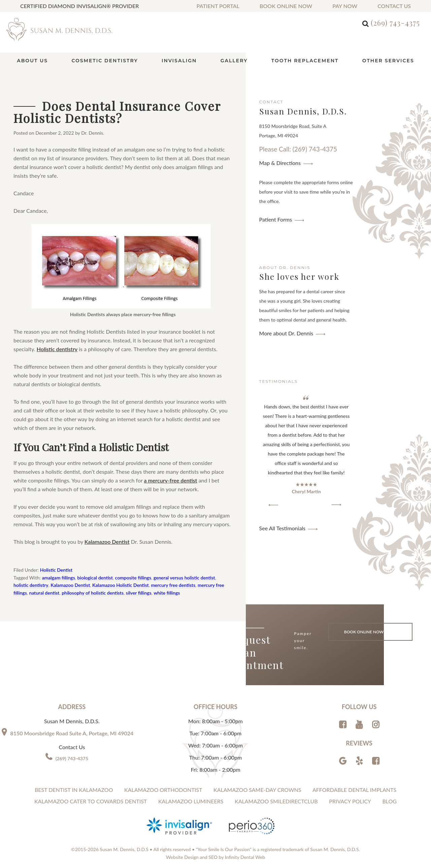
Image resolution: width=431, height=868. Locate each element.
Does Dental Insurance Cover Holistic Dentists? (117, 112)
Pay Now (345, 6)
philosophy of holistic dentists (93, 593)
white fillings (167, 593)
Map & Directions (280, 163)
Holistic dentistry (57, 349)
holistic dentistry (31, 585)
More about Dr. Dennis (286, 333)
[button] (273, 505)
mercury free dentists (173, 585)
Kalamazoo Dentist (107, 542)
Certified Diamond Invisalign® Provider (79, 6)
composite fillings (133, 578)
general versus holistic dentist (184, 578)
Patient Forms (276, 219)
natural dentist (44, 593)
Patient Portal (218, 6)
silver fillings (139, 593)
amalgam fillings (58, 578)
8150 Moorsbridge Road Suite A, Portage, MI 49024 (72, 733)
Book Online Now (286, 6)
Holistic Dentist (56, 570)
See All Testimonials (282, 528)
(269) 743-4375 (395, 23)
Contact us (394, 6)
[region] (306, 451)
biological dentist (95, 578)
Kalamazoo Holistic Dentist (121, 585)
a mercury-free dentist (171, 480)
